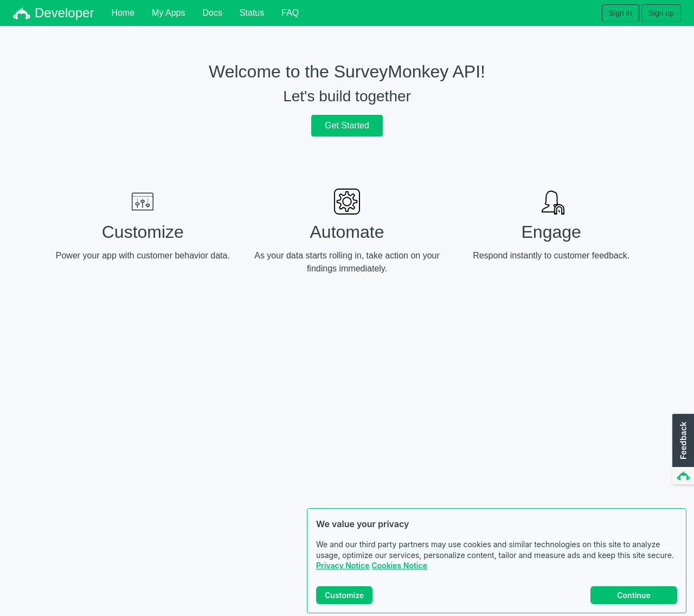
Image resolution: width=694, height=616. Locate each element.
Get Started (347, 125)
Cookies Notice (399, 566)
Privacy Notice (343, 566)
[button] (682, 450)
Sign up (661, 13)
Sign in (621, 13)
